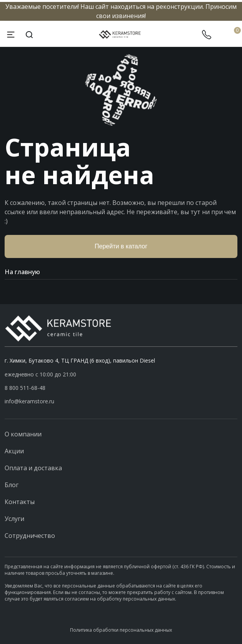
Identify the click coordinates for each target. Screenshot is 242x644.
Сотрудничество (30, 536)
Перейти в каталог (121, 246)
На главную (121, 272)
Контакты (20, 502)
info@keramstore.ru (29, 401)
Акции (14, 451)
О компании (23, 434)
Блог (12, 485)
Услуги (14, 519)
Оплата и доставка (33, 468)
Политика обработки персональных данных (121, 630)
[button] (121, 388)
